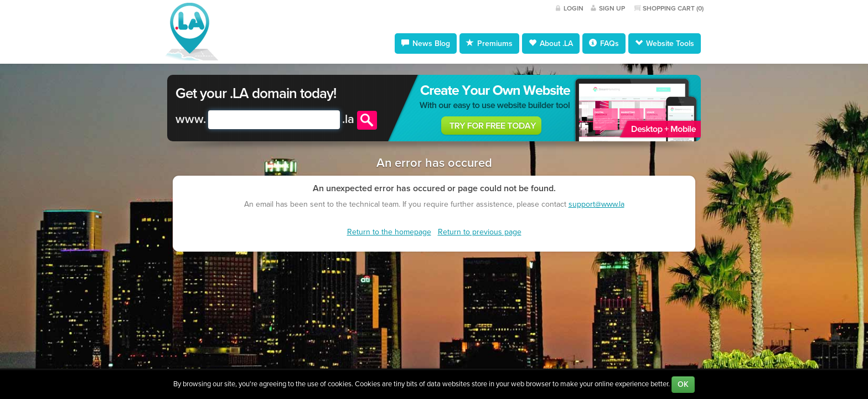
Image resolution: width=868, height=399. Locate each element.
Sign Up (612, 8)
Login (573, 8)
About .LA (551, 43)
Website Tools (665, 43)
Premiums (489, 43)
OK (683, 384)
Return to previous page (480, 232)
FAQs (604, 43)
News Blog (426, 43)
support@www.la (596, 204)
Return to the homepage (389, 232)
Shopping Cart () (673, 8)
